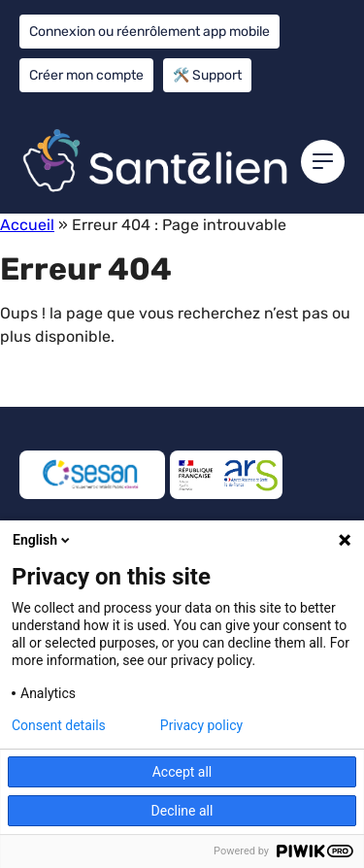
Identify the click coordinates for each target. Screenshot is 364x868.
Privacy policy (201, 725)
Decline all (182, 811)
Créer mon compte (86, 75)
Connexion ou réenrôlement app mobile (149, 32)
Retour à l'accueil (82, 385)
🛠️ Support (207, 75)
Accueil (27, 225)
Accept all (182, 772)
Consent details (59, 725)
